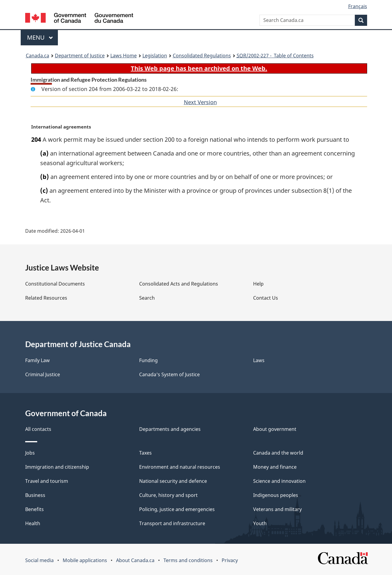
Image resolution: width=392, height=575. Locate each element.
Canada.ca (37, 56)
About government (275, 429)
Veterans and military (277, 509)
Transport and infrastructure (172, 523)
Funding (148, 360)
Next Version (200, 102)
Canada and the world (278, 453)
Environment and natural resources (180, 467)
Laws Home (124, 56)
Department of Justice (80, 56)
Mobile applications (85, 560)
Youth (260, 523)
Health (33, 523)
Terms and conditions (188, 560)
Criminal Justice (43, 374)
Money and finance (275, 467)
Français (358, 6)
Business (35, 495)
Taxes (145, 453)
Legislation (155, 56)
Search (147, 298)
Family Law (37, 360)
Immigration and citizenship (57, 467)
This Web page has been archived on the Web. (199, 68)
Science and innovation (279, 481)
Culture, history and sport (168, 495)
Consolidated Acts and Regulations (179, 284)
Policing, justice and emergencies (177, 509)
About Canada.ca (135, 560)
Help (258, 284)
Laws (259, 360)
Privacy (230, 560)
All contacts (38, 429)
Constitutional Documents (55, 284)
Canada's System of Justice (169, 374)
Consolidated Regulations (202, 56)
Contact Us (266, 298)
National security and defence (173, 481)
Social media (39, 560)
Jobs (30, 453)
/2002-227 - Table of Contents (275, 56)
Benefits (34, 509)
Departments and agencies (170, 429)
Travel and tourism (47, 481)
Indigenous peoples (276, 495)
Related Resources (46, 298)
